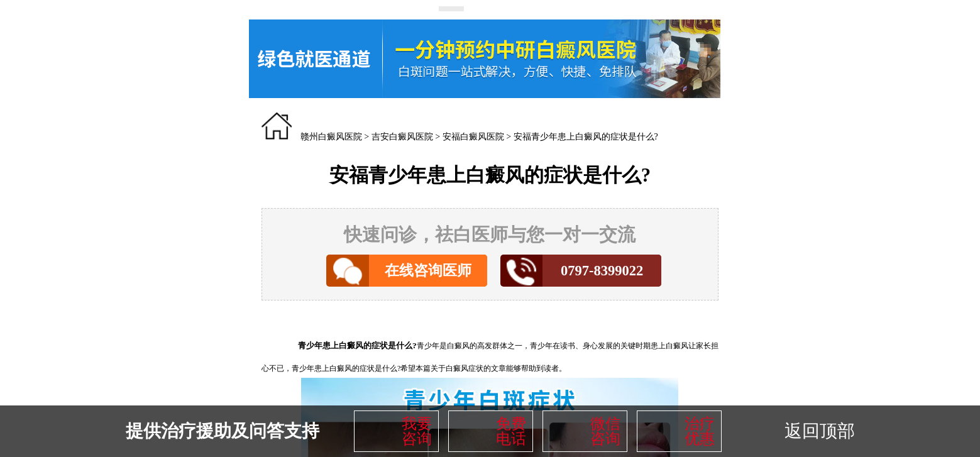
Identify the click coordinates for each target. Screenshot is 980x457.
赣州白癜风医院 (331, 137)
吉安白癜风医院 (402, 137)
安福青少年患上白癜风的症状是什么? (586, 137)
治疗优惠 (700, 431)
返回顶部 (820, 431)
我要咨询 (417, 431)
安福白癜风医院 (473, 137)
